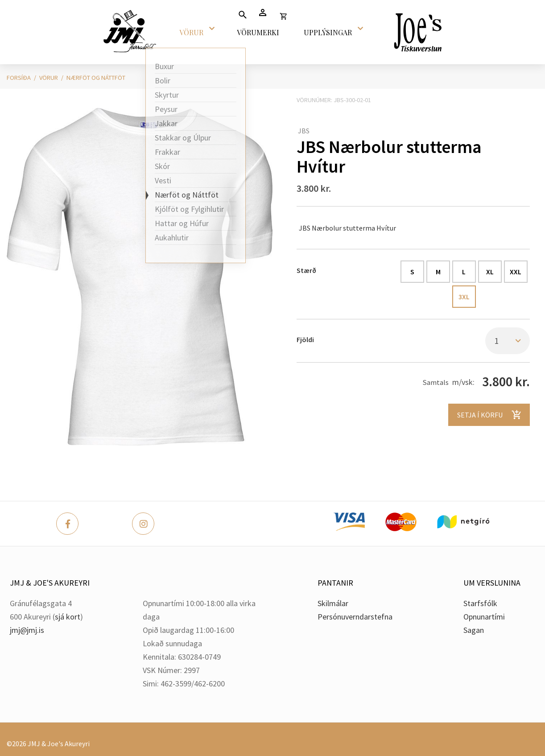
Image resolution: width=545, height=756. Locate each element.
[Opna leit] (242, 14)
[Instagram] (143, 524)
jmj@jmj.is (27, 630)
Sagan (474, 630)
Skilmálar (333, 603)
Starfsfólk (480, 603)
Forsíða (19, 78)
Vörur (49, 78)
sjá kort (68, 617)
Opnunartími (484, 617)
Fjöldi (305, 339)
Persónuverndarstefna (355, 617)
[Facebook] (67, 524)
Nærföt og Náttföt (96, 78)
